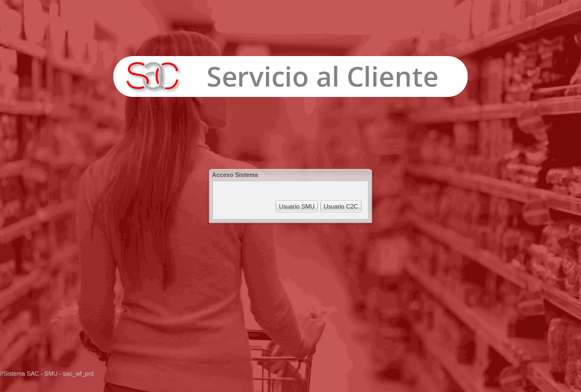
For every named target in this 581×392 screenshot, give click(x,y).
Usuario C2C (341, 206)
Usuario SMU (297, 206)
